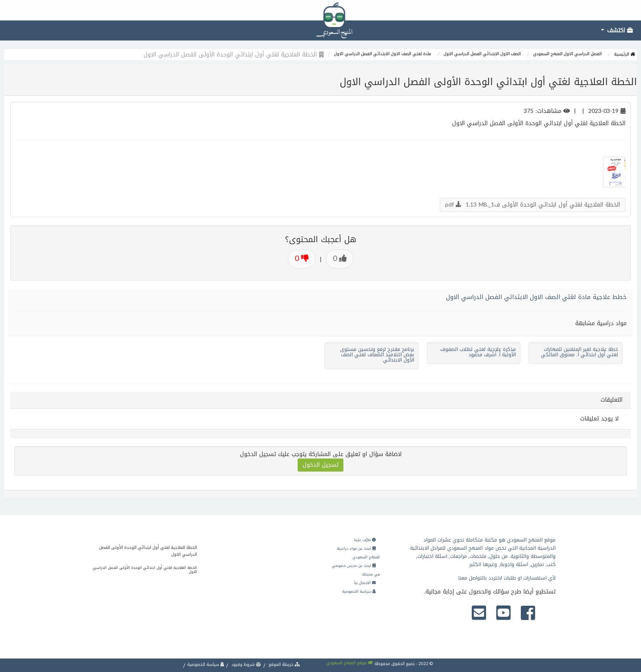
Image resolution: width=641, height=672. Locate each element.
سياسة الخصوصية (359, 591)
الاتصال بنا (365, 583)
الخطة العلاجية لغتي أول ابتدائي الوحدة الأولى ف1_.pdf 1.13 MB (533, 205)
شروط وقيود (246, 664)
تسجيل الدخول (320, 465)
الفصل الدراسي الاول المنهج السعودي (567, 54)
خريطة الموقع (284, 664)
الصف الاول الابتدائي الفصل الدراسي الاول (482, 54)
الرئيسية (624, 54)
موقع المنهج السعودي (350, 663)
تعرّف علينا (365, 540)
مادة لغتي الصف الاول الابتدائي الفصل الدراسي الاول (383, 54)
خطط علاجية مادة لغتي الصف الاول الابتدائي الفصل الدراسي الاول (536, 297)
